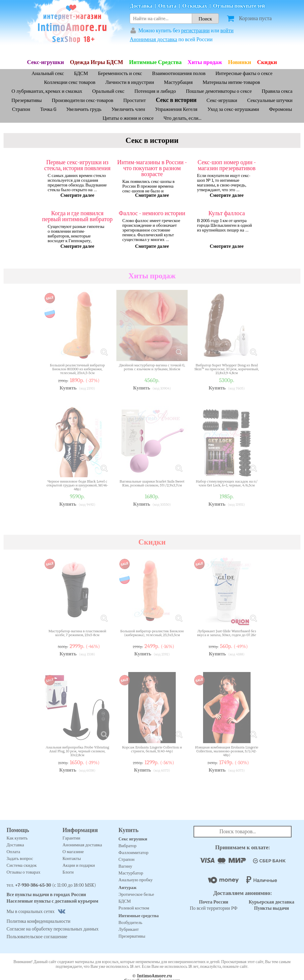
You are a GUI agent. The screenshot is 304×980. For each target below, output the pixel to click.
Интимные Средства (155, 62)
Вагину (125, 866)
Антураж (128, 888)
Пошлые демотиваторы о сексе (219, 91)
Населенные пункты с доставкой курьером (52, 901)
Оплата (167, 6)
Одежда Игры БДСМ (97, 62)
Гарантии (72, 838)
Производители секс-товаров (82, 100)
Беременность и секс (120, 73)
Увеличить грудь (84, 109)
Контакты (72, 858)
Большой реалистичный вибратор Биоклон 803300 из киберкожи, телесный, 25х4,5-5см (77, 369)
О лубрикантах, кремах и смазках (47, 91)
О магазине (73, 852)
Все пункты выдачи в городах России (46, 895)
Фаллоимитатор (133, 853)
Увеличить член (128, 109)
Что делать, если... (183, 118)
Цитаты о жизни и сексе (128, 118)
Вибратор (128, 846)
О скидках (195, 6)
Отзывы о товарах (23, 872)
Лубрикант (129, 929)
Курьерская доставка (272, 902)
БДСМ (81, 73)
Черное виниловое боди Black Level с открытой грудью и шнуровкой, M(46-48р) (77, 485)
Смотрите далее (77, 195)
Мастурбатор (131, 873)
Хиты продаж (205, 62)
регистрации (195, 31)
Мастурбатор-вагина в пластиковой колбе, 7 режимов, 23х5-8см (77, 633)
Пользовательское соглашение (37, 937)
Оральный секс (109, 91)
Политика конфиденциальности (38, 921)
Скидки (267, 62)
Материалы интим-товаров (231, 82)
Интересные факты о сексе (244, 73)
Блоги (68, 872)
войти (227, 31)
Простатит (135, 100)
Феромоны (280, 109)
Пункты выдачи (272, 908)
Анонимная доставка (153, 40)
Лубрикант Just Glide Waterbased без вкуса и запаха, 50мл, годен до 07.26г (227, 633)
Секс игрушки (133, 839)
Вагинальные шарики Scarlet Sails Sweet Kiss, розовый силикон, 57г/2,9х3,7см (152, 483)
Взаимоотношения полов (179, 73)
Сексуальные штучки (270, 100)
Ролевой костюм (134, 908)
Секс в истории (176, 100)
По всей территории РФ (213, 905)
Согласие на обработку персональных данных (53, 929)
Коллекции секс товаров (70, 82)
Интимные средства (139, 916)
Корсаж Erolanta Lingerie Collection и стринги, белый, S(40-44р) (152, 749)
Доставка (141, 6)
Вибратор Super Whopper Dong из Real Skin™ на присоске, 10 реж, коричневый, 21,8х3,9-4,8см (227, 369)
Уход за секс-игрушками (233, 109)
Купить (68, 388)
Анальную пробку (136, 880)
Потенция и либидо (156, 91)
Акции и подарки (79, 865)
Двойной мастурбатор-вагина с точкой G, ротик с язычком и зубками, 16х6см (152, 367)
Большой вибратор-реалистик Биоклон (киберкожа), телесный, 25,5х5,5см (152, 633)
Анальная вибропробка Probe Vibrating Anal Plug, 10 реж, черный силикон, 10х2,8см (77, 751)
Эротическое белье (136, 894)
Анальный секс (48, 73)
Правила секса (277, 91)
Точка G (48, 109)
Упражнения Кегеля (176, 109)
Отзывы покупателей (239, 6)
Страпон (21, 109)
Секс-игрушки (46, 62)
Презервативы (27, 100)
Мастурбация (178, 82)
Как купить (17, 838)
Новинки (240, 62)
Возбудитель (130, 922)
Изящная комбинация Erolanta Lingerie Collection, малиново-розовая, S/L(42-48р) (227, 751)
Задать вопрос (20, 858)
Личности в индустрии (130, 82)
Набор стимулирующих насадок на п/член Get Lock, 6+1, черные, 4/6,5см (227, 483)
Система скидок (22, 865)
